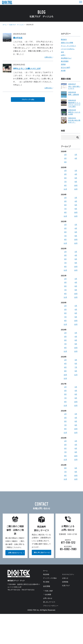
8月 (76, 183)
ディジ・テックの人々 (70, 46)
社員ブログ (47, 624)
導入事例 (47, 596)
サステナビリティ (50, 613)
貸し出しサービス (50, 632)
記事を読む (48, 57)
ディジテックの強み (51, 592)
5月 (65, 163)
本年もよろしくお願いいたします (29, 68)
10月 (76, 187)
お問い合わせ (48, 628)
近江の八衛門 (66, 67)
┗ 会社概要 (48, 609)
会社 (63, 52)
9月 (65, 187)
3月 (65, 159)
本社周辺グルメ (67, 58)
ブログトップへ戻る (28, 100)
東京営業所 (65, 61)
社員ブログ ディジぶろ (18, 25)
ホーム (5, 25)
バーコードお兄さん (69, 49)
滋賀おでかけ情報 (68, 43)
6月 (76, 179)
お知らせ (47, 616)
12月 (76, 191)
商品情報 (47, 588)
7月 (65, 183)
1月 (65, 155)
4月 (76, 159)
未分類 (64, 70)
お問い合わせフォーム (15, 566)
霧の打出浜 (19, 38)
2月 (76, 155)
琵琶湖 (64, 64)
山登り (64, 55)
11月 (65, 191)
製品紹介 (64, 39)
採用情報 (47, 620)
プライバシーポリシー (52, 636)
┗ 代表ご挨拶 (49, 605)
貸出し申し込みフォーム (42, 565)
